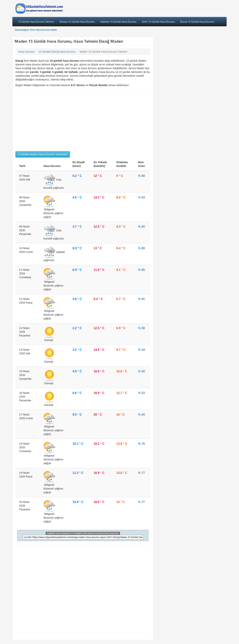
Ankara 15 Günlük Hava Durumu (77, 22)
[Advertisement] (83, 121)
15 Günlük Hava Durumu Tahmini (36, 22)
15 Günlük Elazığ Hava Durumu (57, 52)
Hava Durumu (26, 52)
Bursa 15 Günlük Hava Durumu (197, 22)
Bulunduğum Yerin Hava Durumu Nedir (36, 30)
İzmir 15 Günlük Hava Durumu (158, 22)
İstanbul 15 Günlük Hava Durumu (118, 22)
